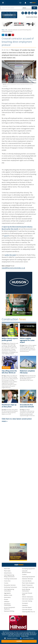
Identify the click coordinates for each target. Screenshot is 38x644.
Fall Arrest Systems (28, 599)
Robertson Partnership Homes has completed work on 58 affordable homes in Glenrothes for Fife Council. (28, 378)
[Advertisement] (19, 483)
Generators (7, 597)
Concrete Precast (27, 610)
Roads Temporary (27, 585)
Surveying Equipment (28, 569)
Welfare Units (8, 595)
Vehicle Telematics (28, 597)
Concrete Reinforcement (26, 572)
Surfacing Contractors (11, 587)
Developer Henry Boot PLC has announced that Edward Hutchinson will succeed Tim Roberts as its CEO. (10, 412)
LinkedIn (29, 13)
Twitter (26, 13)
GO (34, 8)
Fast (33, 3)
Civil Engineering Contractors (9, 590)
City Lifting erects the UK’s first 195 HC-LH (9, 372)
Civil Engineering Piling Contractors (9, 576)
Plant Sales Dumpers (28, 583)
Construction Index (9, 15)
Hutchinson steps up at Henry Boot (9, 406)
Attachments (8, 573)
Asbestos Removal (27, 579)
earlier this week (10, 255)
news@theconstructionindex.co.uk (13, 268)
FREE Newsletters (20, 3)
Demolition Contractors (8, 605)
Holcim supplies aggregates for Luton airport (27, 340)
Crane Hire (7, 581)
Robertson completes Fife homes (27, 372)
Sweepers (25, 605)
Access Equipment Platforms (9, 608)
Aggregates (7, 593)
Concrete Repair (27, 607)
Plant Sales (7, 571)
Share (3, 35)
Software (7, 602)
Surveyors (25, 603)
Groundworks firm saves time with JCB (27, 406)
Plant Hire (7, 569)
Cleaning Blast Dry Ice (29, 612)
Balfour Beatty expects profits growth (10, 339)
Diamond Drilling (9, 611)
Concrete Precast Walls (27, 594)
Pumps (6, 599)
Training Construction (11, 579)
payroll (6, 236)
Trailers (24, 574)
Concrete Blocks (27, 581)
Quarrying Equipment (29, 577)
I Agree (19, 641)
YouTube (32, 13)
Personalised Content (27, 638)
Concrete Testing (27, 601)
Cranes (6, 583)
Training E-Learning (28, 587)
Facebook (36, 13)
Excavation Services (10, 585)
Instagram (23, 13)
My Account (25, 3)
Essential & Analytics (11, 638)
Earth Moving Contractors (26, 590)
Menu (3, 3)
